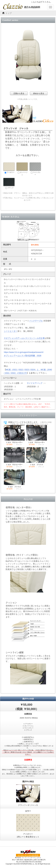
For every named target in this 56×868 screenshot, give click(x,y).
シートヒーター (11, 331)
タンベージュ (22, 169)
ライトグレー (35, 169)
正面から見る (19, 93)
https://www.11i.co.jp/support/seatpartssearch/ (24, 352)
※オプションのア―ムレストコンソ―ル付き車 (24, 338)
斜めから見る (39, 93)
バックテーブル (36, 321)
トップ (9, 13)
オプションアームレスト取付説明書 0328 (23, 356)
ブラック (9, 183)
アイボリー (9, 168)
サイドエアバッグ (35, 383)
